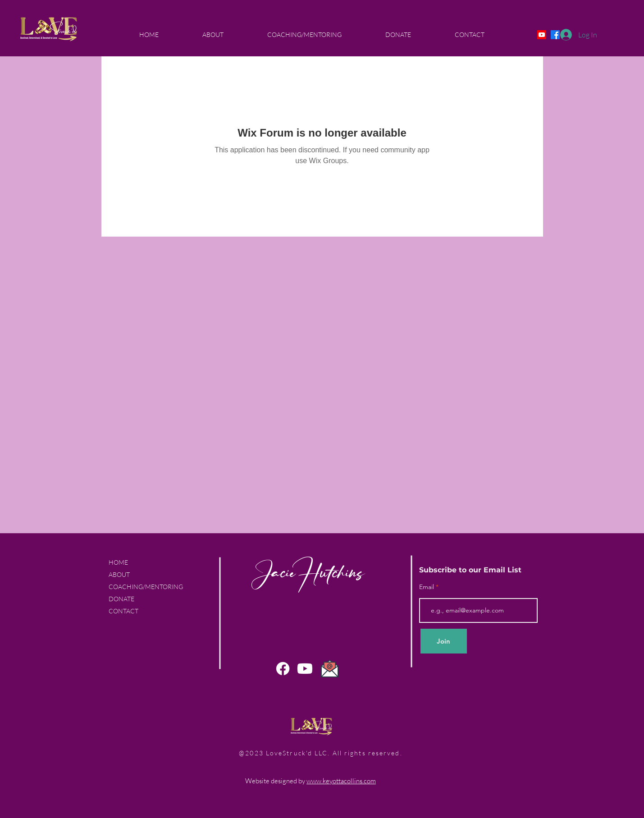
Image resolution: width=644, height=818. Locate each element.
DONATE (121, 599)
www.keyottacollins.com (341, 781)
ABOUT (119, 574)
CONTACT (123, 611)
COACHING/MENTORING (146, 587)
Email (427, 587)
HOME (118, 562)
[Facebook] (283, 669)
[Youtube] (542, 35)
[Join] (444, 641)
